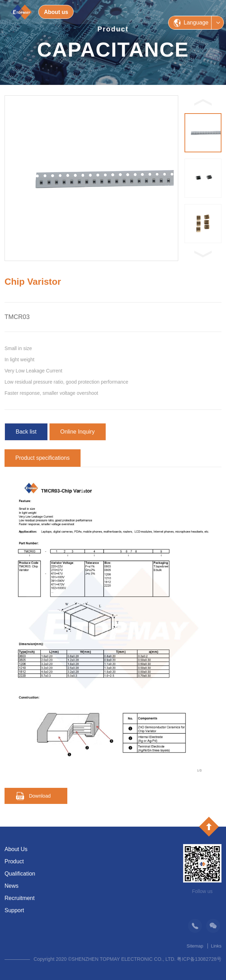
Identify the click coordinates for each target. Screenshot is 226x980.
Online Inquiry (78, 432)
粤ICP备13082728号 (199, 959)
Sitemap (195, 946)
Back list (26, 432)
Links (216, 946)
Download (40, 796)
